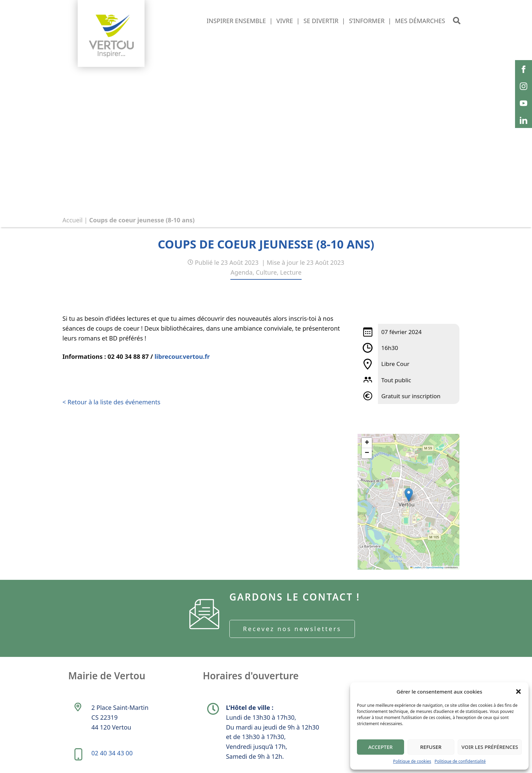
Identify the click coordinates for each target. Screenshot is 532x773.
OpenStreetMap (435, 567)
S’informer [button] (367, 21)
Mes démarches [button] (420, 21)
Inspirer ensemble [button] (236, 21)
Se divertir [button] (321, 21)
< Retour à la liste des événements (111, 402)
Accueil (72, 220)
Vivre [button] (285, 21)
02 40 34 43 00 (112, 753)
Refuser (431, 747)
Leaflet (416, 567)
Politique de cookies (412, 761)
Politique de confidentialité (460, 761)
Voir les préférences (490, 747)
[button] (518, 692)
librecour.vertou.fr (182, 356)
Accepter (380, 747)
